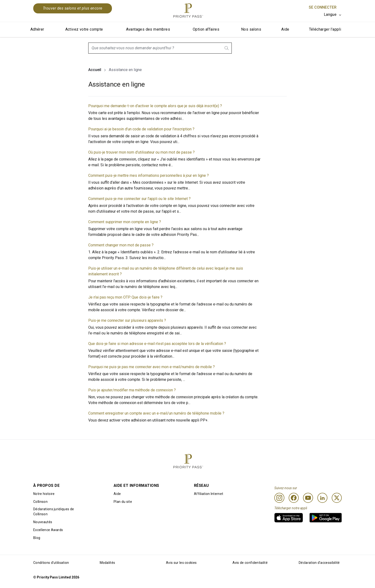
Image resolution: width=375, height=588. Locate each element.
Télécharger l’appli (325, 29)
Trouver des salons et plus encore (73, 8)
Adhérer (37, 29)
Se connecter (323, 7)
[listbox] (333, 15)
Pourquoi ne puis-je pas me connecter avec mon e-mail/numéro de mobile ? (152, 367)
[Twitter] (337, 498)
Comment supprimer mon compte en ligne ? (125, 222)
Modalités (108, 563)
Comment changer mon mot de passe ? (121, 245)
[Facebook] (294, 498)
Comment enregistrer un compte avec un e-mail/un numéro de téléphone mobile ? (156, 413)
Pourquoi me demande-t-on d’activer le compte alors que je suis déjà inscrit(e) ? (155, 106)
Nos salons (251, 29)
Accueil (95, 70)
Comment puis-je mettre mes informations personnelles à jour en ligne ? (149, 175)
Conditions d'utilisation (51, 563)
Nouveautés (43, 522)
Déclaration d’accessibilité (319, 563)
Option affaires (206, 29)
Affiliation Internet (209, 494)
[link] (289, 518)
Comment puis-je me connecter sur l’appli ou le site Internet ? (139, 199)
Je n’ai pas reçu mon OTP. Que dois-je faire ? (125, 297)
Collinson (40, 502)
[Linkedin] (322, 498)
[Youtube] (308, 498)
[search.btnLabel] (227, 48)
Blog (37, 538)
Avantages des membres (148, 29)
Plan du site (123, 502)
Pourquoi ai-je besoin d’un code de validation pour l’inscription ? (141, 129)
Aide (285, 29)
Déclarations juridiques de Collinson (54, 512)
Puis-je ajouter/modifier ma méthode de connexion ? (132, 390)
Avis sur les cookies (181, 563)
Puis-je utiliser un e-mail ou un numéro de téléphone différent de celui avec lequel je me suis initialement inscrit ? (166, 271)
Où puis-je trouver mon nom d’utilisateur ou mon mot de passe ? (141, 152)
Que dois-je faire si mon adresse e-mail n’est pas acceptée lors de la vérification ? (157, 344)
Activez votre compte (84, 29)
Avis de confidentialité (250, 563)
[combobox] (160, 48)
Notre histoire (44, 494)
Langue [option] (330, 14)
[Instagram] (279, 498)
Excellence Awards (48, 530)
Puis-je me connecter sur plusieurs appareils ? (127, 320)
